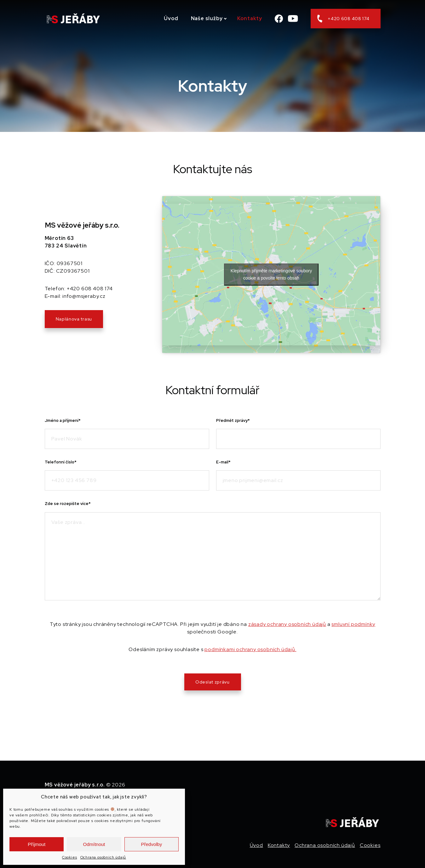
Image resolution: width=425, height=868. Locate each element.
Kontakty (250, 18)
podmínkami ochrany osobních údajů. (250, 649)
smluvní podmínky (353, 624)
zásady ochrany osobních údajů (287, 624)
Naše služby (207, 18)
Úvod (171, 18)
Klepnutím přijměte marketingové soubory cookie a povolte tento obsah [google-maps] (271, 274)
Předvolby (151, 844)
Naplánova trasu (74, 319)
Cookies (70, 857)
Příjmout (37, 844)
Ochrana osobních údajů (103, 857)
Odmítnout (94, 844)
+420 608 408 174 (343, 19)
